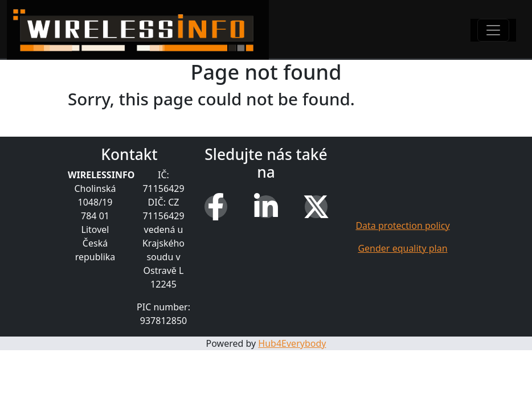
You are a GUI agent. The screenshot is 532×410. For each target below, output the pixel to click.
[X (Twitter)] (316, 207)
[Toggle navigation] (493, 30)
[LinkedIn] (266, 207)
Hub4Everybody (292, 343)
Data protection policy (402, 225)
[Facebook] (216, 207)
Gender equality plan (402, 248)
